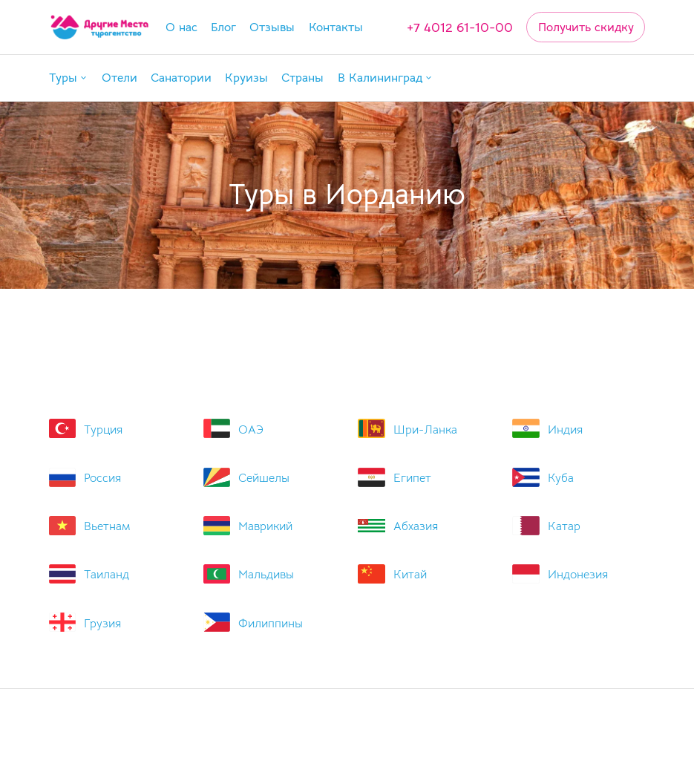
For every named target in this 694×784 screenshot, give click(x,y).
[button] (69, 78)
